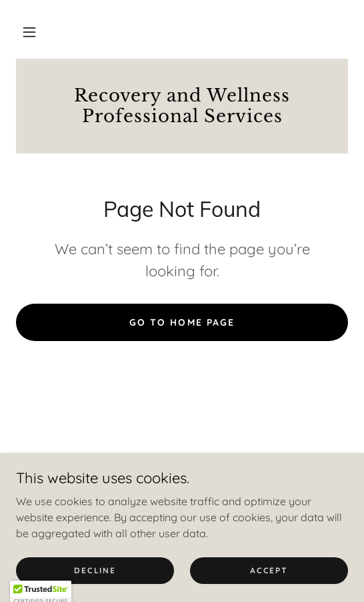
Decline (95, 570)
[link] (182, 106)
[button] (29, 32)
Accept (269, 570)
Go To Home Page (182, 322)
